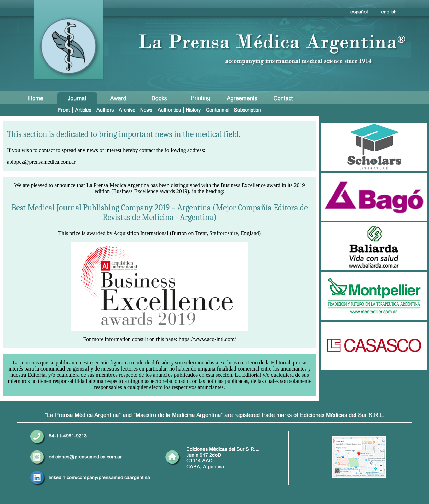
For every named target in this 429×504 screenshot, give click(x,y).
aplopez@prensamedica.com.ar (41, 162)
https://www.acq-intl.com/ (207, 339)
